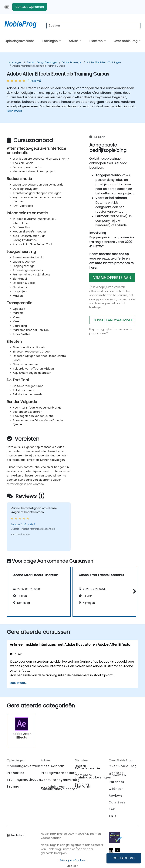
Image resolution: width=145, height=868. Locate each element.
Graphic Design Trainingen (42, 62)
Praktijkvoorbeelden (59, 773)
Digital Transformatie (88, 767)
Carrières (117, 802)
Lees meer (15, 111)
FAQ (112, 809)
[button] (134, 591)
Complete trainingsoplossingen (93, 776)
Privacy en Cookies (73, 860)
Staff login (73, 866)
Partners (116, 782)
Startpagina (15, 62)
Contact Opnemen (30, 7)
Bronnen (14, 787)
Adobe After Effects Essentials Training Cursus (39, 66)
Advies (74, 41)
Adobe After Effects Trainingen (104, 62)
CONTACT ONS (124, 858)
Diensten (96, 41)
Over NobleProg (126, 41)
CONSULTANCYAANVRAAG (114, 320)
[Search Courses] (93, 26)
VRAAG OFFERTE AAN (112, 278)
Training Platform (83, 785)
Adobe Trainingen (72, 62)
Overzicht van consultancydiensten (59, 788)
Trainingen (50, 41)
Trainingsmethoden (24, 780)
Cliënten (116, 789)
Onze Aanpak (52, 766)
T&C (112, 816)
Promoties (16, 773)
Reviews (116, 796)
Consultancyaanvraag (60, 780)
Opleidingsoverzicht (19, 41)
